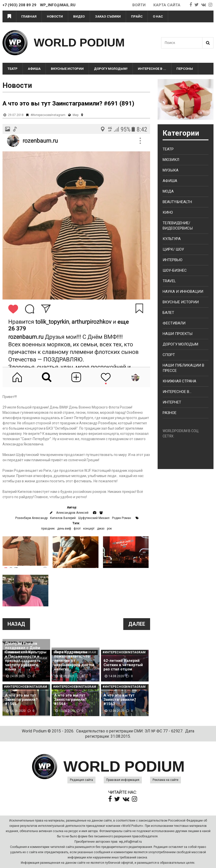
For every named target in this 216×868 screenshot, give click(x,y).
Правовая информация (123, 780)
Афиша (34, 69)
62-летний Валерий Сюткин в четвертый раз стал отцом (123, 665)
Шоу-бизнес (175, 270)
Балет (168, 313)
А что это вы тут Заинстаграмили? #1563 (120, 700)
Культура (172, 239)
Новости (55, 16)
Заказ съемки (108, 16)
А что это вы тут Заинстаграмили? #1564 (70, 700)
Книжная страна (179, 381)
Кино (168, 212)
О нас (158, 16)
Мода (168, 191)
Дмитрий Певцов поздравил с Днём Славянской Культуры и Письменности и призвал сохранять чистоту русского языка (26, 656)
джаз (101, 529)
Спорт (169, 355)
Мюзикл (171, 160)
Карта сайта (167, 5)
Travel (169, 281)
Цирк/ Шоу (173, 249)
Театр (13, 69)
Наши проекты (178, 334)
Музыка (171, 170)
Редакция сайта (81, 780)
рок (109, 529)
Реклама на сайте (166, 780)
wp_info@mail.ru (130, 842)
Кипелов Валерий (63, 518)
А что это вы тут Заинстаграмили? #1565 (21, 700)
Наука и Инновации (183, 292)
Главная (29, 16)
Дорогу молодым (180, 344)
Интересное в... (177, 392)
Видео (79, 16)
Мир (76, 115)
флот (77, 529)
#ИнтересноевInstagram (48, 115)
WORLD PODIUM (79, 43)
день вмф (64, 529)
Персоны (185, 69)
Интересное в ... (152, 69)
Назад (16, 624)
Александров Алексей (72, 513)
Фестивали (174, 323)
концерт (89, 529)
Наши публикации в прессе (183, 368)
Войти (139, 5)
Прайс (137, 16)
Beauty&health (177, 202)
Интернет (172, 402)
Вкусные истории (67, 69)
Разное (170, 413)
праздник (48, 529)
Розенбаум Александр (31, 518)
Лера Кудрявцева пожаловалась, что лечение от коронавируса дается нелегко (74, 661)
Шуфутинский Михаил (94, 518)
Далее (137, 624)
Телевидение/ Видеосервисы (178, 226)
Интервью (173, 260)
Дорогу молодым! (111, 69)
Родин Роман (122, 518)
